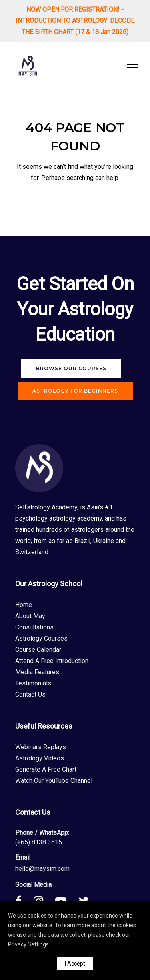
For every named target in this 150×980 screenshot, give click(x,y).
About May (30, 616)
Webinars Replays (41, 747)
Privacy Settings (28, 944)
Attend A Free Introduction (52, 661)
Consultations (34, 627)
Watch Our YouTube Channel (54, 781)
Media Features (37, 672)
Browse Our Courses (71, 368)
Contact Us (30, 694)
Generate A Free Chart (46, 769)
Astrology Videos (40, 758)
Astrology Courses (41, 638)
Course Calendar (38, 650)
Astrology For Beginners (75, 391)
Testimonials (33, 683)
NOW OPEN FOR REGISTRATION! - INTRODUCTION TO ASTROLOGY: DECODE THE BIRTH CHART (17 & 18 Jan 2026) (75, 21)
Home (24, 605)
